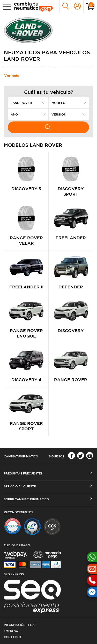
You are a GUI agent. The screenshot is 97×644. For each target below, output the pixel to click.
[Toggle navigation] (6, 7)
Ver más (12, 75)
